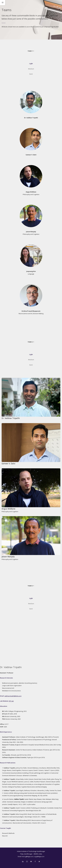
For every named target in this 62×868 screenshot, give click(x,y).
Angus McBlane (31, 192)
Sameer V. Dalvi (31, 155)
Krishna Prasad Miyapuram (31, 311)
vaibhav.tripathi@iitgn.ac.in (13, 696)
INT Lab (11, 701)
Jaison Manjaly (31, 232)
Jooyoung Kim (31, 271)
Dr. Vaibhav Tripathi (31, 118)
